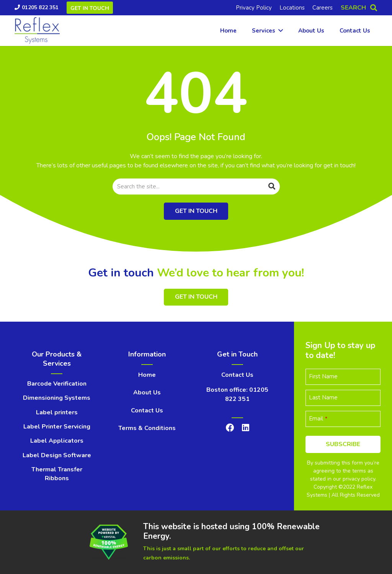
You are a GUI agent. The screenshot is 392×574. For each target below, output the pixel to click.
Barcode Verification (57, 384)
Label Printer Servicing (57, 427)
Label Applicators (57, 441)
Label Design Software (57, 455)
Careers (323, 8)
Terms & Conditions (147, 428)
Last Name (323, 397)
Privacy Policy (254, 8)
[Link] (37, 31)
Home (147, 375)
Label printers (57, 412)
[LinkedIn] (246, 428)
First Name (323, 376)
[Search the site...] (196, 186)
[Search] (272, 186)
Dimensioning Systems (57, 398)
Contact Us (147, 410)
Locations (292, 8)
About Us (147, 392)
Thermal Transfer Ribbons (57, 474)
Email (318, 419)
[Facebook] (230, 428)
